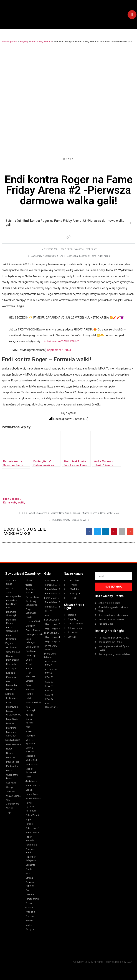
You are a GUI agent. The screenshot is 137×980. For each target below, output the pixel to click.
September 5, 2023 (59, 350)
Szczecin (94, 513)
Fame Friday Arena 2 (41, 42)
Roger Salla (72, 256)
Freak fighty (91, 249)
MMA (116, 513)
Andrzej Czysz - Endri (54, 256)
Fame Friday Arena (100, 256)
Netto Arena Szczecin (70, 513)
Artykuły (24, 42)
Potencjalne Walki (80, 520)
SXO (129, 962)
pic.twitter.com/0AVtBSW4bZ (61, 341)
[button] (126, 15)
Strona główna (10, 42)
